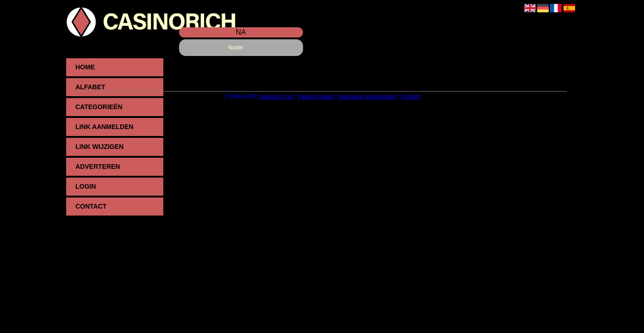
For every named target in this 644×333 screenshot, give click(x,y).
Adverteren (98, 166)
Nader (236, 48)
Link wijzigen (99, 147)
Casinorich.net (276, 97)
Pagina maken (316, 97)
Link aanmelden (104, 127)
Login (86, 186)
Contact (91, 206)
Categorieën (99, 107)
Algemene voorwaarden (367, 97)
